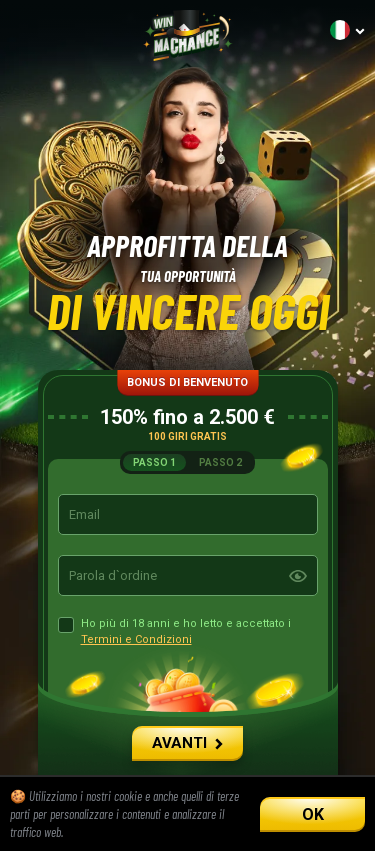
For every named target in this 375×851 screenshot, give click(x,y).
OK (313, 814)
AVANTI (187, 743)
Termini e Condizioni (136, 639)
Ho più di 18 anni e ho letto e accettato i (186, 631)
